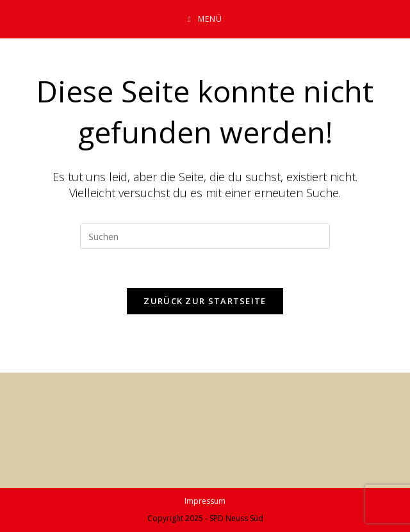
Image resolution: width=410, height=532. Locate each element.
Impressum (205, 501)
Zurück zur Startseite (205, 301)
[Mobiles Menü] (205, 19)
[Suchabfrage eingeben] (205, 236)
